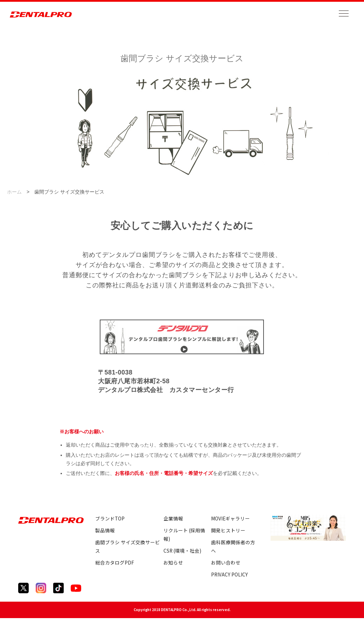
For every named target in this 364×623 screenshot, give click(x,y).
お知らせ (173, 567)
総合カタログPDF (115, 567)
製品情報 (105, 535)
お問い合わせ (226, 567)
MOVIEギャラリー (230, 523)
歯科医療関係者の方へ (233, 551)
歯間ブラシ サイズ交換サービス (128, 551)
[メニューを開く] (336, 15)
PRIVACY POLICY (229, 579)
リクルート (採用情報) (184, 539)
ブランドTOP (110, 523)
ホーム (14, 197)
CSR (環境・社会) (182, 555)
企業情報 (173, 523)
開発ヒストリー (228, 535)
